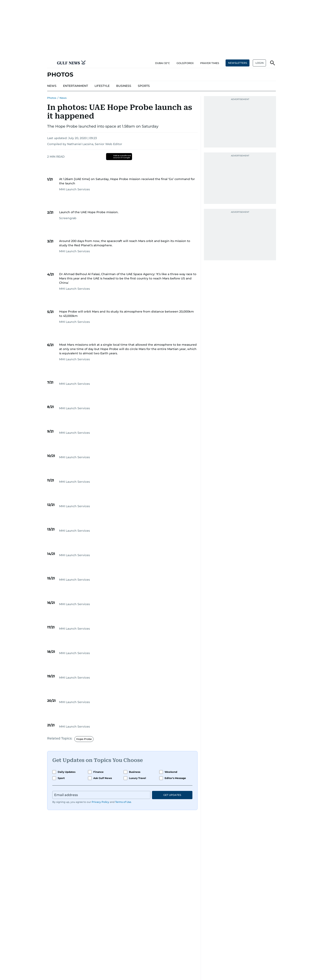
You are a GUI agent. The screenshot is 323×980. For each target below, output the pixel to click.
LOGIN (260, 63)
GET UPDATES (172, 795)
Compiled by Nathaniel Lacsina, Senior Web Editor (85, 144)
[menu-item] (52, 86)
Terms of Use (123, 802)
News (63, 98)
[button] (50, 63)
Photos (52, 98)
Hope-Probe (84, 739)
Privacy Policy (100, 802)
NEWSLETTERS (238, 63)
